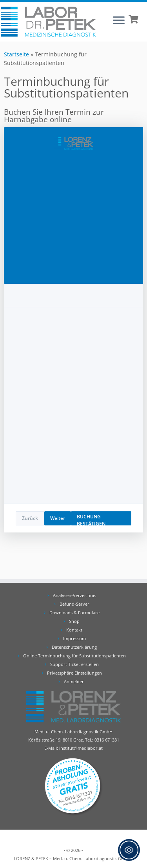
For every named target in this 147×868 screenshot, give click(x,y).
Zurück (30, 518)
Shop (74, 621)
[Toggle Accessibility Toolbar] (129, 850)
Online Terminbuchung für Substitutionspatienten (74, 656)
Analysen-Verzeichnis (74, 595)
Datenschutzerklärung (74, 647)
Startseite (16, 54)
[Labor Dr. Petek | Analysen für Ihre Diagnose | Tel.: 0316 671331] (48, 22)
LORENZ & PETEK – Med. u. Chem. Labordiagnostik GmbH (72, 858)
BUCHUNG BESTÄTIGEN (91, 519)
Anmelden (74, 681)
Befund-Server (74, 604)
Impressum (74, 638)
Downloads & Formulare (74, 613)
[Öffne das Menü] (119, 21)
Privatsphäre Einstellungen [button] (74, 673)
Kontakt (74, 630)
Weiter (58, 518)
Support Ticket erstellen (74, 664)
